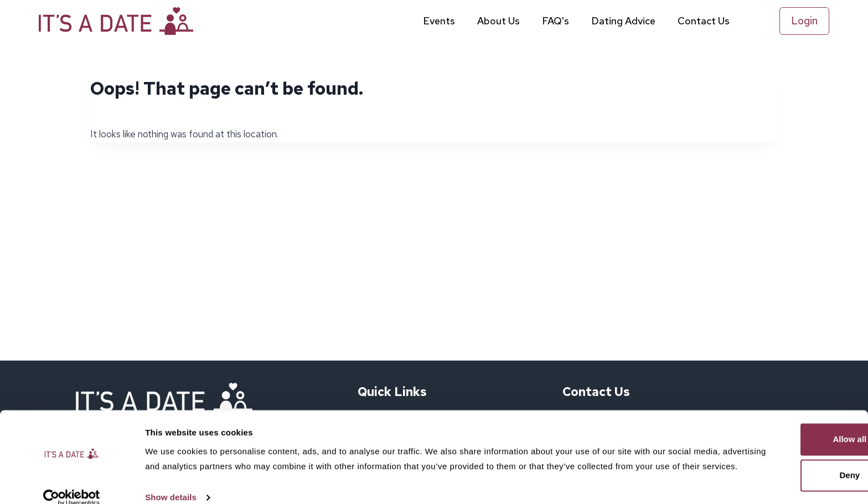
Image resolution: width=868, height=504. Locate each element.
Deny (776, 445)
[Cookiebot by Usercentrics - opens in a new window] (72, 482)
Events (439, 21)
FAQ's (556, 21)
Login (804, 21)
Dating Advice (623, 21)
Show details (171, 482)
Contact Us (704, 21)
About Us (498, 21)
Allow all (776, 409)
